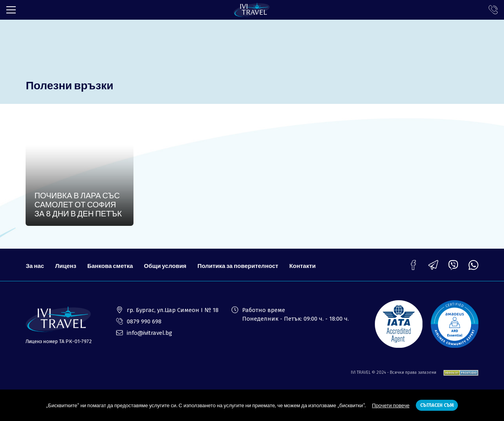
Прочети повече (391, 405)
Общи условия (165, 266)
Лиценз (66, 266)
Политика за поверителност (238, 266)
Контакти (303, 266)
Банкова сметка (110, 266)
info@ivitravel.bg (149, 333)
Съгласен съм (437, 405)
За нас (35, 266)
